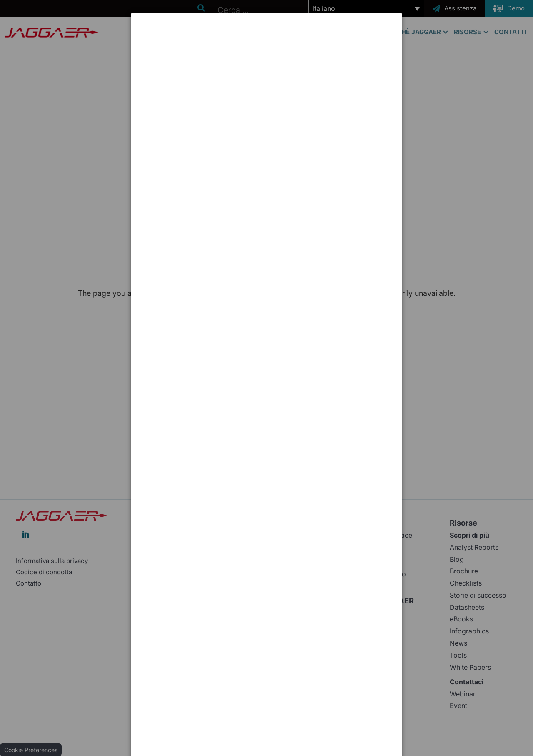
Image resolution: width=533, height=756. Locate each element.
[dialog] (266, 44)
